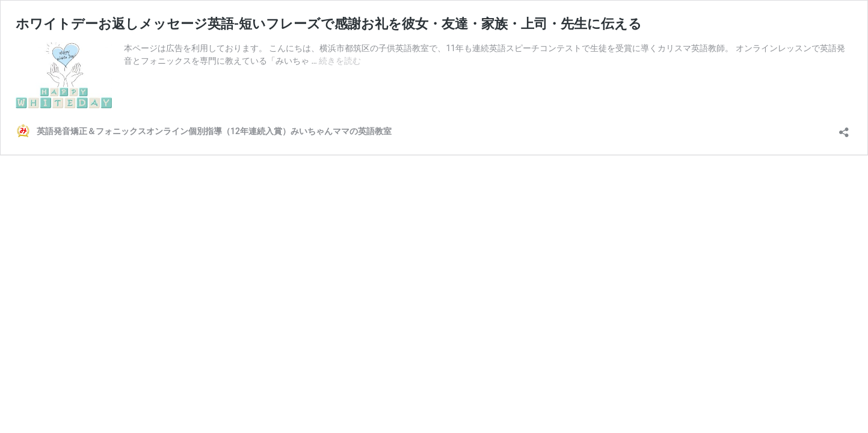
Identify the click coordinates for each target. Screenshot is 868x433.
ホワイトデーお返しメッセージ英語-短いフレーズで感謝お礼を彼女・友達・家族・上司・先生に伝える (329, 24)
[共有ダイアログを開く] (844, 128)
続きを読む (340, 61)
